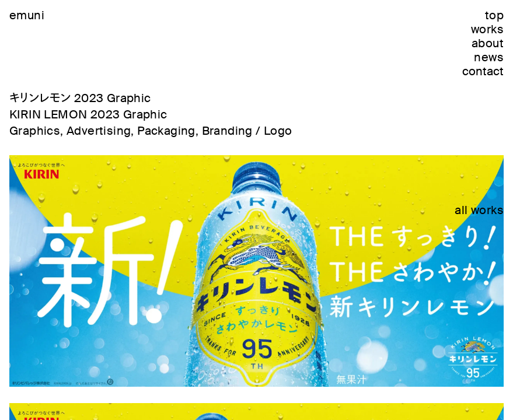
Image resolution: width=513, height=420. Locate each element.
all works (479, 210)
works (487, 29)
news (489, 57)
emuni (27, 15)
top (494, 15)
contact (483, 71)
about (488, 43)
